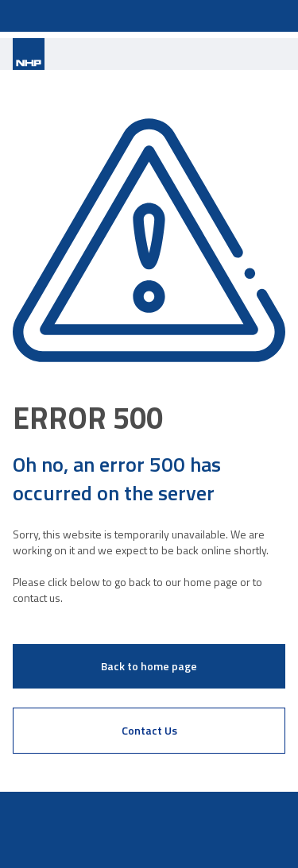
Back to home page (149, 666)
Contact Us (149, 730)
